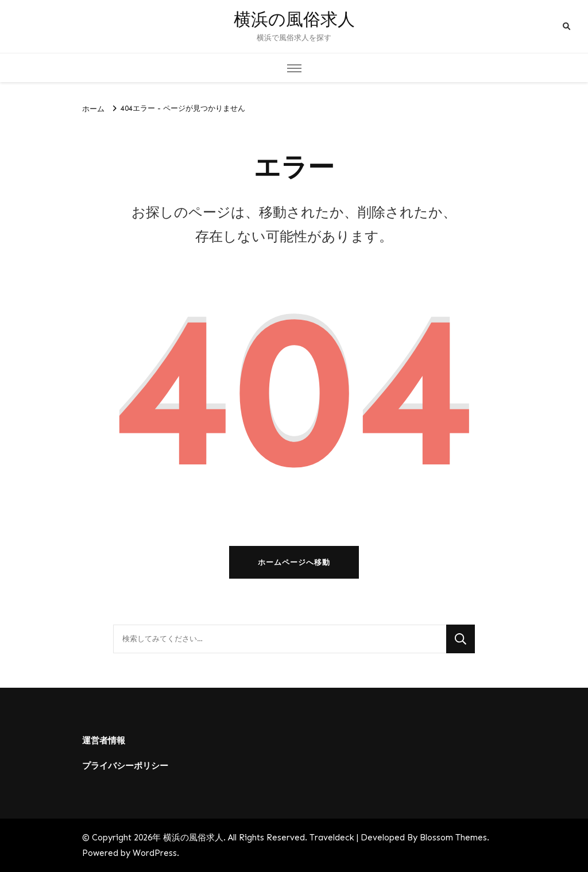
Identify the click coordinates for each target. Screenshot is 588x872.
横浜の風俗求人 (294, 20)
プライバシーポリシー (125, 766)
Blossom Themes (453, 838)
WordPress (155, 853)
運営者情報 (104, 741)
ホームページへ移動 (294, 562)
